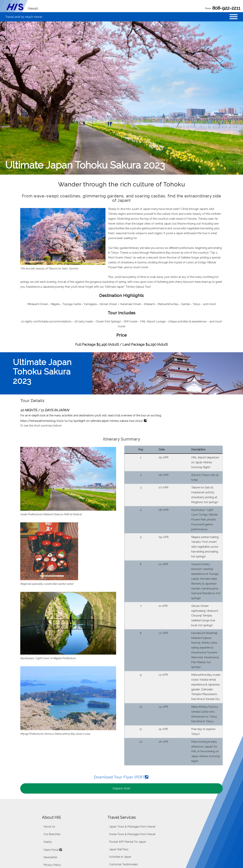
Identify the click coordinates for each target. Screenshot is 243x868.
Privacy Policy (52, 800)
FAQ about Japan (120, 807)
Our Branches (52, 769)
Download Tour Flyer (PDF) (119, 712)
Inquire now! (122, 724)
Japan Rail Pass (119, 785)
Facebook (50, 816)
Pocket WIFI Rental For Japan (128, 777)
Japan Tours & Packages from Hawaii (132, 762)
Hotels (113, 815)
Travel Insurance (119, 831)
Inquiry (48, 777)
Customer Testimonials (124, 800)
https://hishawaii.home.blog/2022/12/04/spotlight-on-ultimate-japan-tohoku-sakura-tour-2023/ (82, 356)
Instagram (50, 824)
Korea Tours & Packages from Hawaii (132, 769)
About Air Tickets (120, 839)
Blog (46, 808)
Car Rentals (116, 823)
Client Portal (51, 785)
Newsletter (50, 793)
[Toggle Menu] (234, 20)
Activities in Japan (120, 792)
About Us (49, 762)
